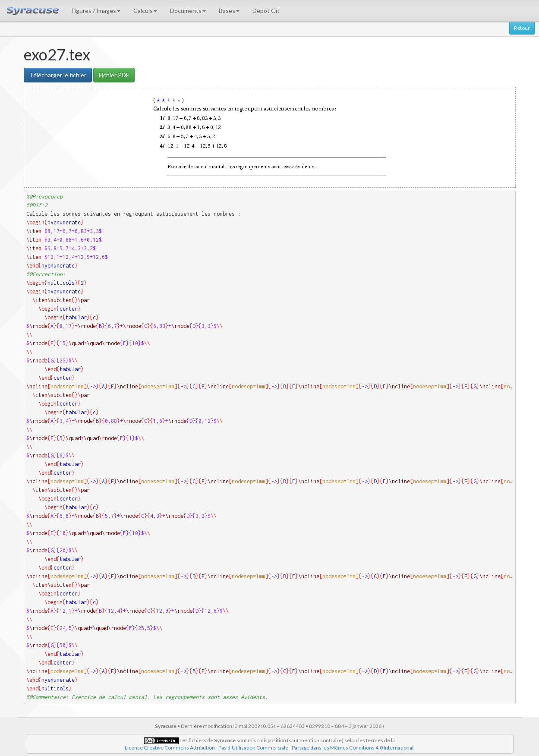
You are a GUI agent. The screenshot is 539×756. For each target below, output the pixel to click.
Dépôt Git (266, 11)
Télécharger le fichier (58, 75)
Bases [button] (229, 11)
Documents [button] (188, 11)
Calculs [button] (145, 11)
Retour (522, 28)
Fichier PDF (114, 75)
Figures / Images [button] (96, 11)
